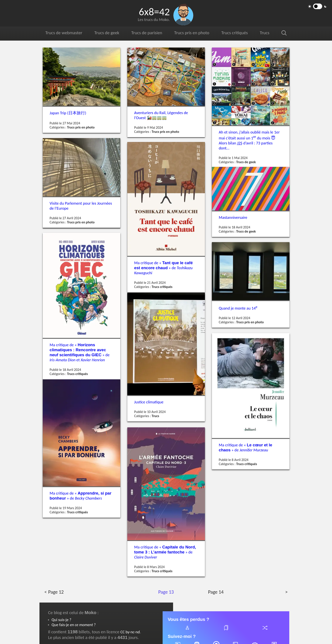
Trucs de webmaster (64, 33)
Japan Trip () (68, 113)
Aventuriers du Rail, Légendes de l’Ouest (161, 115)
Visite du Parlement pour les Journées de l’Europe (81, 206)
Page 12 (56, 592)
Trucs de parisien (146, 33)
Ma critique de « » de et (80, 352)
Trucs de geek (107, 33)
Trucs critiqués (234, 33)
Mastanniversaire (233, 217)
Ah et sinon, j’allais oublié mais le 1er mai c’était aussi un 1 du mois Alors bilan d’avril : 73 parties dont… (249, 140)
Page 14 (216, 592)
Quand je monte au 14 (238, 308)
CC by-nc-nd (130, 632)
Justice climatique (149, 402)
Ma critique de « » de (164, 268)
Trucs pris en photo (192, 33)
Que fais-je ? (74, 625)
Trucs (264, 33)
